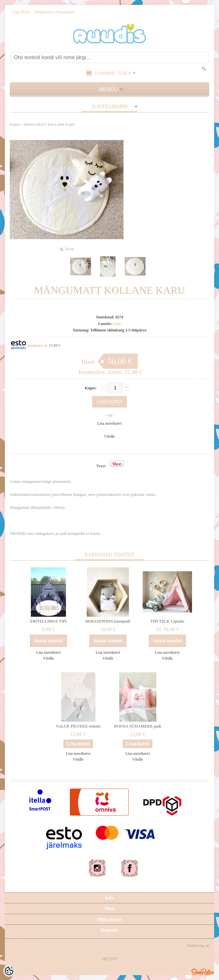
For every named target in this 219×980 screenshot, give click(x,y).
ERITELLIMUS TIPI (48, 621)
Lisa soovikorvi (110, 423)
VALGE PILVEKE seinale (78, 726)
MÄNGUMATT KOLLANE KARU (50, 124)
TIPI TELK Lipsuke (167, 621)
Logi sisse (21, 12)
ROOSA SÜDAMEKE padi (137, 726)
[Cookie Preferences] (9, 971)
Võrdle (109, 436)
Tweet (101, 466)
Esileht (15, 124)
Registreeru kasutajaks (55, 12)
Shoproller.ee (203, 972)
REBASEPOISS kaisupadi (108, 621)
